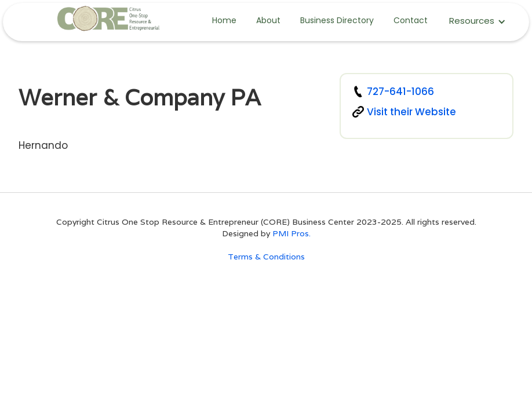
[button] (478, 22)
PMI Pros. (291, 233)
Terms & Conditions (266, 257)
